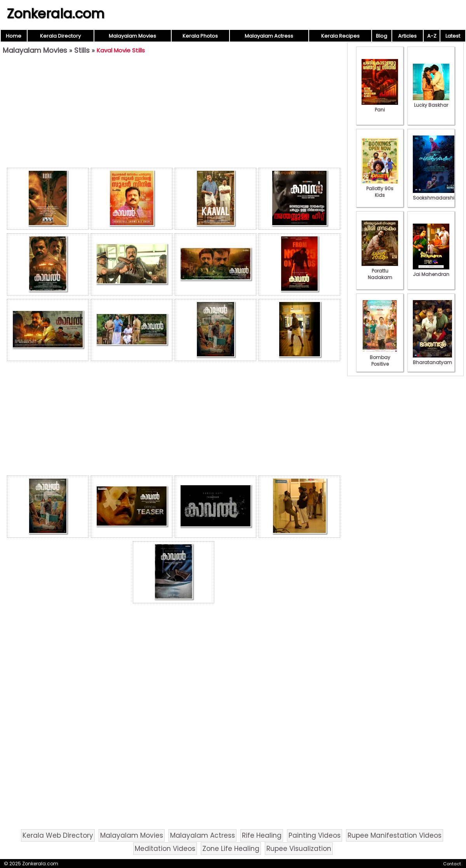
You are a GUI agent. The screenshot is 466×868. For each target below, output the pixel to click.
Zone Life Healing (231, 849)
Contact (452, 864)
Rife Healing (262, 835)
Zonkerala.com (56, 14)
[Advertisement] (174, 113)
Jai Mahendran (431, 271)
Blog (382, 36)
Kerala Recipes (340, 36)
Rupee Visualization (299, 849)
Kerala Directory (60, 36)
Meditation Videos (165, 849)
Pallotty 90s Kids (380, 188)
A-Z (432, 36)
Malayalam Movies (132, 36)
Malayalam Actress (269, 36)
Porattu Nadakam (380, 271)
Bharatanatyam (432, 359)
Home (14, 36)
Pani (380, 106)
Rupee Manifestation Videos (395, 835)
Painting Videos (315, 835)
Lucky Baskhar (431, 102)
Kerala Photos (200, 36)
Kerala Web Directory (58, 835)
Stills (82, 50)
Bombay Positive (380, 357)
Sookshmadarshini (436, 194)
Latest (453, 36)
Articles (407, 36)
